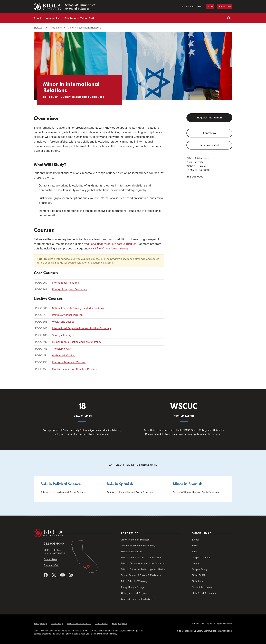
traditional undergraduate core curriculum (110, 244)
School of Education (131, 552)
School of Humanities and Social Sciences (143, 563)
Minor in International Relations (84, 28)
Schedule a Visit (209, 145)
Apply (210, 7)
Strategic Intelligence (65, 335)
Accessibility (57, 624)
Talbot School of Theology (134, 581)
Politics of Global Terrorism (68, 315)
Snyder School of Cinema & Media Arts (141, 575)
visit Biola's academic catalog (109, 249)
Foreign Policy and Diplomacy (70, 290)
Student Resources (202, 587)
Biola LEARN (198, 575)
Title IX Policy (102, 624)
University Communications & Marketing (213, 631)
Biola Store (197, 581)
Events (195, 540)
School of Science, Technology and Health (143, 569)
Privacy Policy (40, 624)
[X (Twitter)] (54, 575)
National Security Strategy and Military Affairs (79, 308)
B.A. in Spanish (120, 484)
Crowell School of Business (135, 540)
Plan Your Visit (51, 565)
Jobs (194, 552)
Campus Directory (201, 558)
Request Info (225, 7)
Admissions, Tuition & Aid (80, 18)
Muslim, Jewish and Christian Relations (75, 369)
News (195, 546)
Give (200, 7)
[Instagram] (71, 575)
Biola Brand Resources (204, 593)
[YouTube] (63, 575)
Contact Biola (50, 559)
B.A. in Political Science (61, 484)
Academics (53, 18)
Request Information (209, 118)
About (37, 18)
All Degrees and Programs (135, 593)
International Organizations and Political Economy (82, 328)
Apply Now (209, 133)
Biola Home (188, 7)
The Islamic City (61, 349)
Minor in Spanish (188, 484)
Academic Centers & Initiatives (137, 599)
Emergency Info (119, 624)
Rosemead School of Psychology (138, 546)
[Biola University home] (72, 533)
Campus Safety (199, 569)
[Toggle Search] (229, 18)
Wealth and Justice (63, 322)
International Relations (65, 283)
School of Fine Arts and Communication (141, 558)
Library (195, 563)
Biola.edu (39, 28)
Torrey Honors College (133, 587)
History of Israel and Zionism (69, 362)
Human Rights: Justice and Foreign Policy (77, 342)
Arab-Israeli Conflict (64, 356)
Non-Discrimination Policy (79, 624)
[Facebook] (46, 575)
